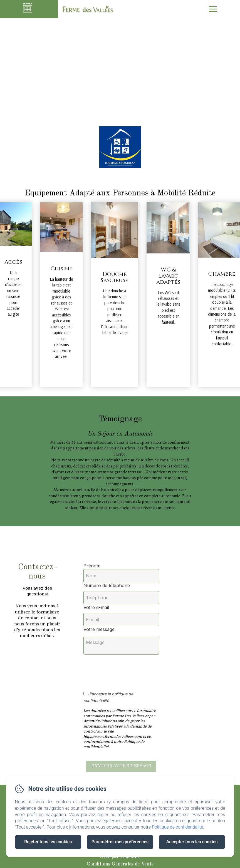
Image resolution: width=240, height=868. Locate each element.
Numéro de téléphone (107, 585)
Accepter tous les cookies (192, 842)
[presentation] (130, 670)
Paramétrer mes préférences (120, 842)
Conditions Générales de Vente (120, 864)
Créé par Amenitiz (120, 857)
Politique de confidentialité (177, 827)
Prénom (92, 566)
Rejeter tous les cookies (48, 842)
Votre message (99, 629)
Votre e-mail (96, 607)
